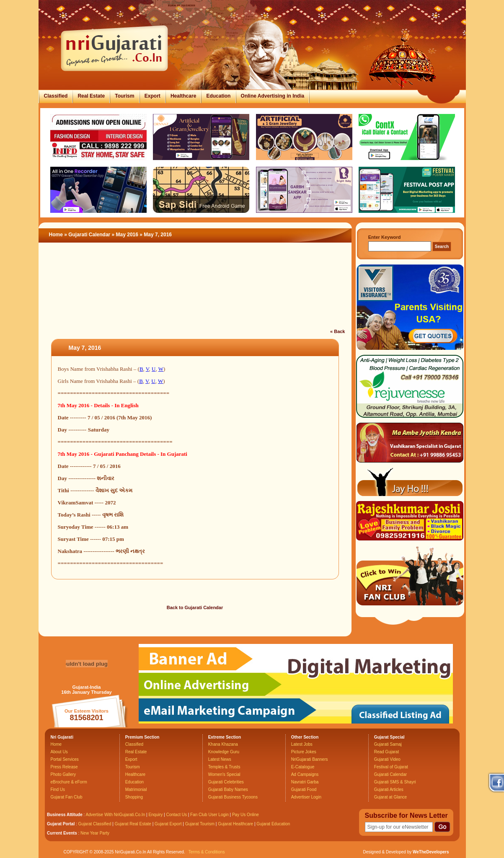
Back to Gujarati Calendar (195, 607)
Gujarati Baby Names (228, 790)
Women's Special (224, 774)
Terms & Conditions (207, 852)
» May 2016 (126, 235)
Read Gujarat (386, 752)
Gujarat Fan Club (67, 797)
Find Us (58, 790)
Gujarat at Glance (390, 797)
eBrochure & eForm (69, 782)
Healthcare (183, 96)
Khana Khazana (223, 744)
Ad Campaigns (305, 774)
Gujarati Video (387, 759)
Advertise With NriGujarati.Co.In (116, 815)
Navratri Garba (305, 782)
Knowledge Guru (224, 752)
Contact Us (176, 815)
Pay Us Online (246, 815)
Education (218, 96)
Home (56, 235)
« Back (337, 331)
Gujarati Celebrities (226, 782)
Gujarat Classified (95, 824)
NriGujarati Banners (310, 759)
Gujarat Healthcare (235, 824)
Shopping (134, 797)
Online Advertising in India (273, 96)
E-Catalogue (303, 767)
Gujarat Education (273, 824)
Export (152, 96)
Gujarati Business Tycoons (233, 797)
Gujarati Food (304, 790)
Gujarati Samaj (388, 744)
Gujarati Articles (389, 790)
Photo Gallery (63, 774)
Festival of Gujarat (391, 767)
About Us (59, 752)
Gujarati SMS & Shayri (395, 782)
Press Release (64, 767)
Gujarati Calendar (89, 235)
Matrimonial (136, 790)
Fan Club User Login (209, 815)
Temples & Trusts (224, 767)
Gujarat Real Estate (133, 824)
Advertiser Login (306, 797)
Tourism (124, 96)
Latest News (220, 759)
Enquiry (156, 815)
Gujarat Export (168, 824)
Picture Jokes (304, 752)
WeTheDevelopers (431, 852)
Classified (56, 96)
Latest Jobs (302, 744)
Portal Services (65, 759)
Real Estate (91, 96)
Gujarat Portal (61, 824)
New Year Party (95, 833)
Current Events (62, 833)
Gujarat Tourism (200, 824)
